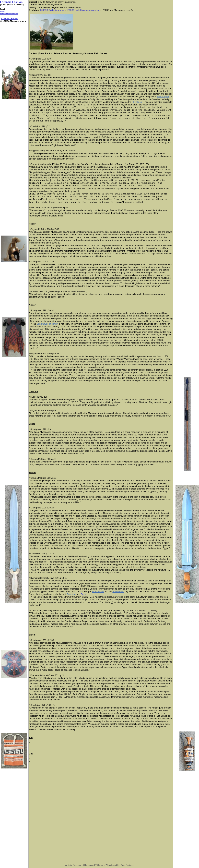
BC (46, 10)
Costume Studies (10, 19)
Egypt (84, 594)
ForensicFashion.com (9, 14)
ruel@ (3, 11)
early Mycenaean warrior (87, 10)
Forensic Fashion (11, 2)
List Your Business (126, 865)
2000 (43, 10)
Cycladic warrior (56, 10)
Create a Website (105, 865)
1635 (69, 10)
